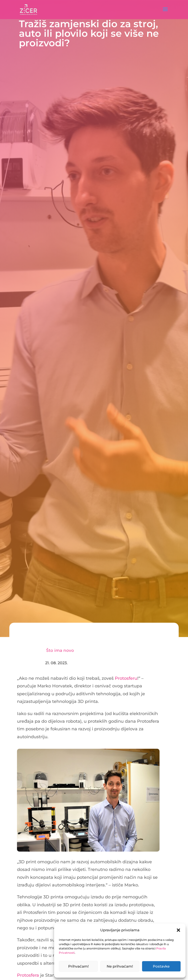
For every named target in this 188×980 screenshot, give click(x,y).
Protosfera (28, 975)
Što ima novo (60, 650)
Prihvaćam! (78, 966)
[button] (178, 930)
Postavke (161, 966)
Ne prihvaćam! (120, 966)
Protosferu (126, 678)
